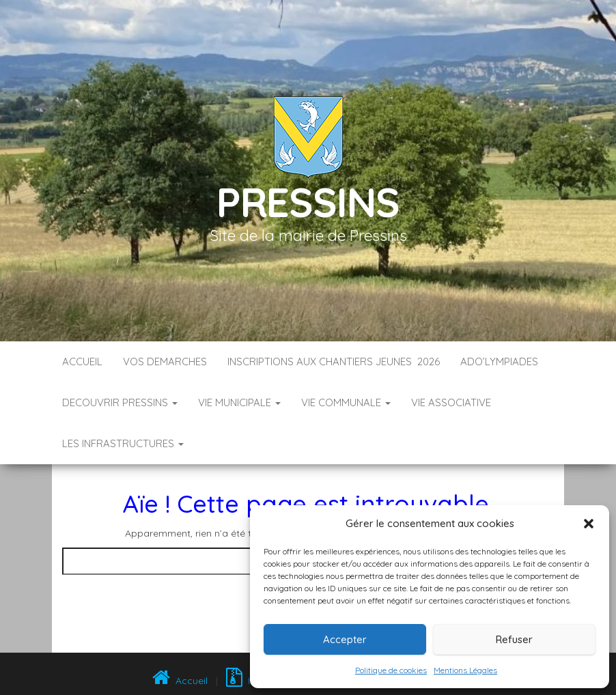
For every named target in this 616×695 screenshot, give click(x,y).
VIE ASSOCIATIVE (451, 402)
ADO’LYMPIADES (499, 361)
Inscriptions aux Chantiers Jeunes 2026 (334, 361)
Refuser (514, 639)
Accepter (345, 639)
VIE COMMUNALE (346, 402)
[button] (589, 524)
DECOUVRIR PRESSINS (120, 402)
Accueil (82, 361)
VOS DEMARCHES (165, 361)
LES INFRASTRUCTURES (123, 443)
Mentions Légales (465, 670)
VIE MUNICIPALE (239, 402)
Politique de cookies (391, 670)
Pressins (308, 202)
